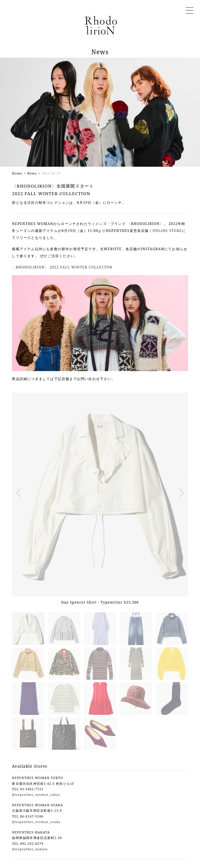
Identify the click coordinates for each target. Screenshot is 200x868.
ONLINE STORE (167, 231)
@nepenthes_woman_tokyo (36, 795)
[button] (19, 493)
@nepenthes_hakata (30, 849)
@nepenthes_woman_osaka (36, 822)
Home (17, 173)
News (32, 173)
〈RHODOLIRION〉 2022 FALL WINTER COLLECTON (62, 267)
